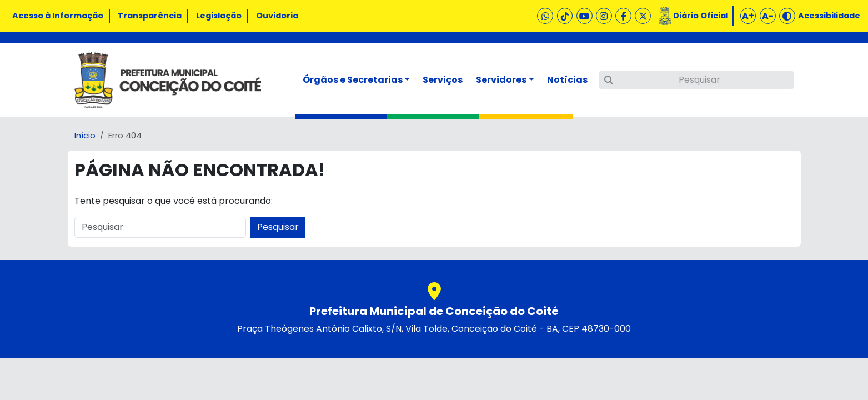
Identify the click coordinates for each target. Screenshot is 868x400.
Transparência (150, 16)
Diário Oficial (701, 16)
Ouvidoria (277, 16)
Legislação (219, 16)
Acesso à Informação (58, 16)
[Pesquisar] (696, 80)
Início (85, 136)
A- (768, 16)
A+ (748, 16)
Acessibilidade (829, 16)
